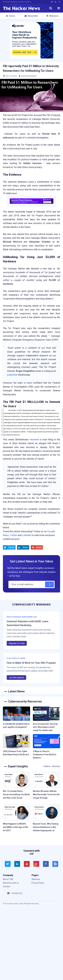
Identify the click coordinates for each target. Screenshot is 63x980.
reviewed (34, 440)
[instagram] (36, 864)
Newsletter (31, 16)
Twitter (14, 535)
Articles (56, 766)
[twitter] (8, 864)
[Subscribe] (49, 584)
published (12, 375)
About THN (8, 879)
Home (10, 16)
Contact (7, 887)
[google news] (55, 864)
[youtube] (27, 864)
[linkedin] (17, 864)
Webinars (52, 16)
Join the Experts (16, 677)
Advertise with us (11, 883)
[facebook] (46, 864)
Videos (47, 766)
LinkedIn (27, 535)
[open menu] (59, 8)
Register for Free (17, 643)
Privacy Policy (38, 883)
